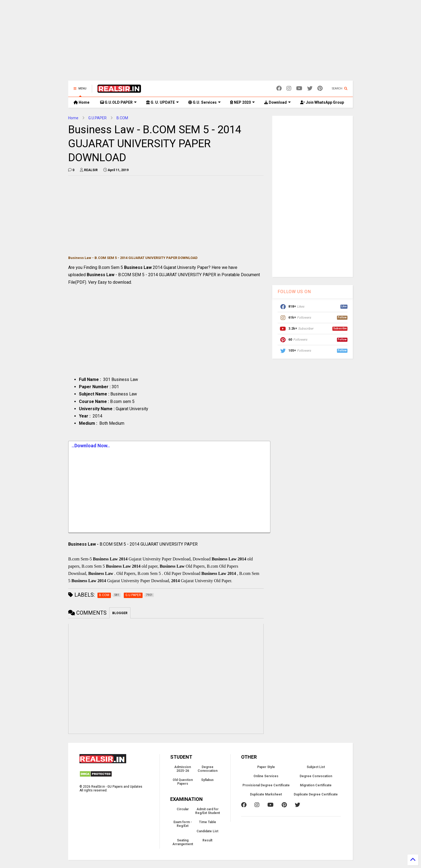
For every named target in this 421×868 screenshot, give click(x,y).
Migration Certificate (316, 785)
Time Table (208, 822)
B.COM (122, 118)
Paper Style (266, 767)
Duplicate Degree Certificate (316, 794)
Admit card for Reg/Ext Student (208, 811)
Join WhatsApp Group (322, 102)
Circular (183, 809)
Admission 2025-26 (183, 769)
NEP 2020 (242, 102)
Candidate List (207, 831)
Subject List (316, 767)
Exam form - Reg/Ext (183, 824)
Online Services (266, 776)
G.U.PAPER (97, 118)
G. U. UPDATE (162, 102)
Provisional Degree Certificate (266, 785)
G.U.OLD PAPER (118, 102)
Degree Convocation (208, 769)
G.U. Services (204, 102)
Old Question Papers (183, 782)
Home (81, 102)
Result (207, 840)
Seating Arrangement (183, 842)
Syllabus (207, 780)
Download (277, 102)
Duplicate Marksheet (266, 794)
